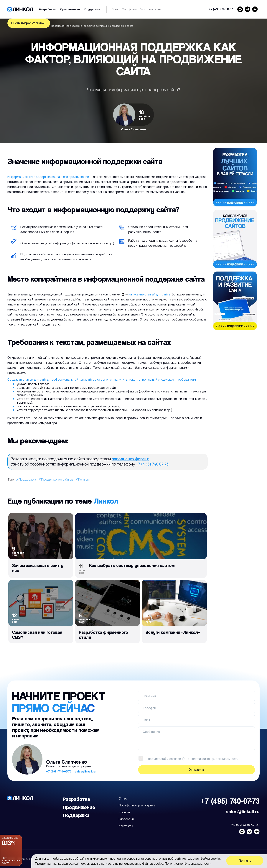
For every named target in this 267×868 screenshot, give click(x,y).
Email (146, 720)
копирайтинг (112, 294)
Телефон (149, 708)
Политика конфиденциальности (188, 864)
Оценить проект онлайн (29, 23)
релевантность (28, 388)
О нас (116, 9)
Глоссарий (126, 819)
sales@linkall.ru (85, 771)
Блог (143, 9)
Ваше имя (150, 696)
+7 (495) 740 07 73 (222, 9)
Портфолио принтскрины (137, 805)
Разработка (47, 9)
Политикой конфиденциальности (214, 759)
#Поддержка (26, 479)
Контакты (155, 9)
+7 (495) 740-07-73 (59, 771)
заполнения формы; (130, 459)
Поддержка (92, 9)
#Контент (83, 479)
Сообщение (151, 732)
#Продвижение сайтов (56, 479)
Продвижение (70, 9)
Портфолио (130, 9)
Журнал (124, 812)
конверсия (163, 187)
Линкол (106, 501)
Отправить (197, 770)
